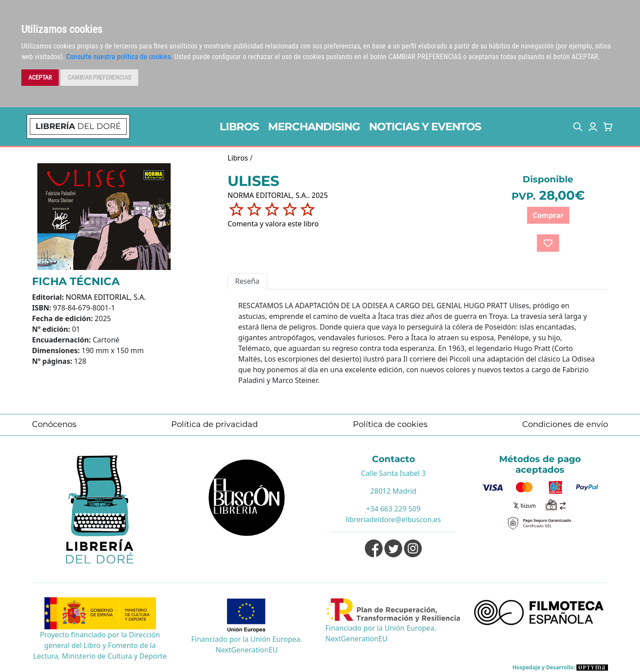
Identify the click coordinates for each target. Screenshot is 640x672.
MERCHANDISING (314, 127)
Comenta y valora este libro (273, 224)
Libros (238, 158)
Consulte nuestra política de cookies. (119, 57)
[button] (578, 127)
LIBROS (239, 127)
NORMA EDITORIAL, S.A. (106, 297)
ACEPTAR (40, 77)
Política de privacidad (214, 424)
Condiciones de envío (565, 424)
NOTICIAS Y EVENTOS (425, 127)
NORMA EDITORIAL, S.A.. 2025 (278, 195)
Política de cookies (390, 424)
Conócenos (54, 424)
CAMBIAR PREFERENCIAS (99, 77)
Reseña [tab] (247, 281)
